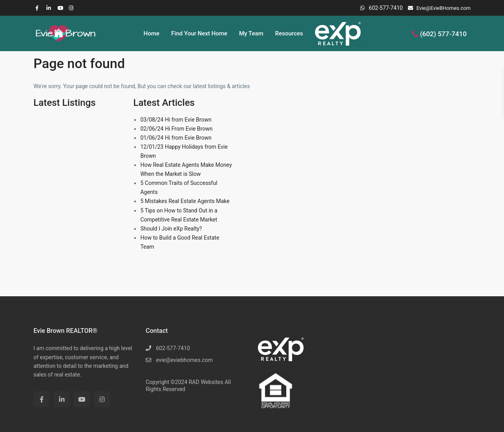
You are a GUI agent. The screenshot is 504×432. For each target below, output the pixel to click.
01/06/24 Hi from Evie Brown (176, 138)
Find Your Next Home (199, 33)
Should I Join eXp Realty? (171, 229)
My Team (251, 33)
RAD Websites (206, 382)
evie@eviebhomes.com (184, 360)
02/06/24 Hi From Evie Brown (176, 129)
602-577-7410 (386, 8)
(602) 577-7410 (443, 33)
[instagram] (72, 8)
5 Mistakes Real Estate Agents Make (185, 201)
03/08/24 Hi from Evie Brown (176, 120)
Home (152, 33)
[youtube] (61, 8)
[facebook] (39, 8)
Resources (289, 33)
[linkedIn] (50, 8)
